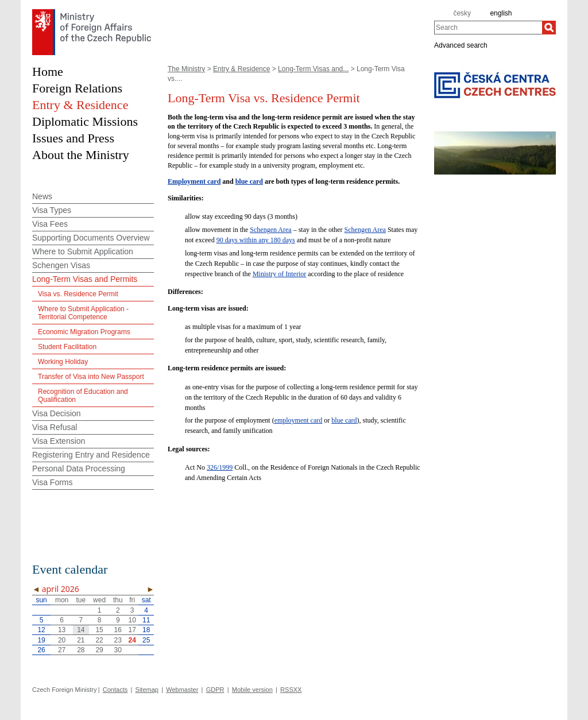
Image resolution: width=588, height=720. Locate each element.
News (42, 196)
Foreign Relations (77, 88)
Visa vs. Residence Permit (78, 294)
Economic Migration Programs (84, 332)
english (501, 13)
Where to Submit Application (83, 251)
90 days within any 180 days (256, 240)
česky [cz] (462, 13)
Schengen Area (270, 230)
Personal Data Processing (79, 469)
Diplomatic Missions (85, 121)
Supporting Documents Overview (91, 238)
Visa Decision (57, 413)
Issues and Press (73, 138)
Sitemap (147, 690)
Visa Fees (50, 224)
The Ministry (186, 69)
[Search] (549, 28)
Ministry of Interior (279, 274)
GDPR (215, 690)
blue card (249, 181)
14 (81, 630)
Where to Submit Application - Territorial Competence (83, 313)
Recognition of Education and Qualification (83, 396)
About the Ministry (81, 155)
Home (48, 71)
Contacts (115, 690)
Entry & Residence (241, 69)
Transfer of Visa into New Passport (91, 377)
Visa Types (52, 210)
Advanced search (461, 45)
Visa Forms (53, 482)
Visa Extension (59, 441)
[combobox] (488, 28)
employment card (299, 420)
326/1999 (220, 467)
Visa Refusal (55, 427)
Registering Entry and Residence (91, 455)
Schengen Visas (61, 265)
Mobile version (252, 690)
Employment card (194, 181)
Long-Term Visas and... (313, 69)
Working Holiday (63, 362)
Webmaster (182, 690)
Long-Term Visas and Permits (85, 279)
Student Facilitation (67, 347)
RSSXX (291, 690)
